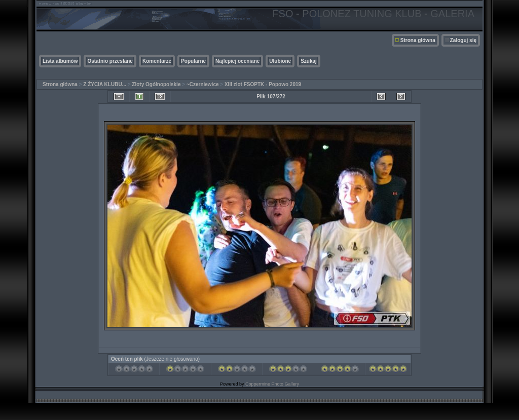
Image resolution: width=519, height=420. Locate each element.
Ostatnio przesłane (110, 61)
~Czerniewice (203, 84)
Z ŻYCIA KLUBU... (105, 84)
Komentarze (157, 61)
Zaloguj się (463, 40)
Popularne (193, 61)
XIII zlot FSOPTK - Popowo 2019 (263, 84)
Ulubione (280, 61)
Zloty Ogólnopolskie (156, 84)
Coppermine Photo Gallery (272, 384)
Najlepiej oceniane (237, 61)
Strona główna (418, 40)
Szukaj (309, 61)
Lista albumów (60, 61)
